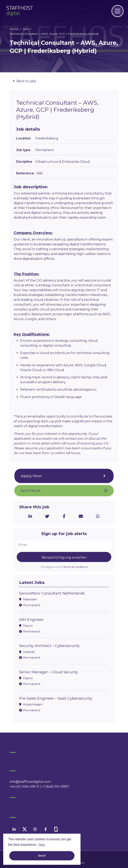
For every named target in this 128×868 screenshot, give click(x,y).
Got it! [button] (42, 856)
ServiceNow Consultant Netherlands (52, 593)
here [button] (42, 845)
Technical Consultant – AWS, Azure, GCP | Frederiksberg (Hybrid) (54, 34)
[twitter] (25, 829)
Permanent (45, 150)
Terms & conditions (75, 567)
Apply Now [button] (31, 476)
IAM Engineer (31, 620)
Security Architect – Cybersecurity (49, 646)
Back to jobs (26, 81)
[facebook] (46, 829)
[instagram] (35, 829)
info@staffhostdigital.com (30, 782)
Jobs (26, 29)
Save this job (30, 491)
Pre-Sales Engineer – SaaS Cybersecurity (56, 698)
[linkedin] (14, 829)
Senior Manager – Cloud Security (49, 672)
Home (14, 29)
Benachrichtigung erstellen (64, 557)
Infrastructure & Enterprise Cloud (62, 162)
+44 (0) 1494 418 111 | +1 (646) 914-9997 (39, 787)
